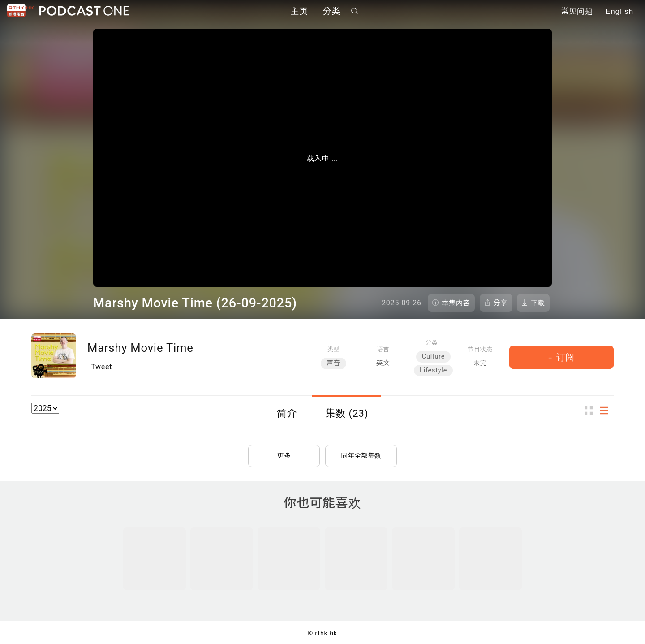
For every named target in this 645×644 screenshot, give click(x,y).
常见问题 (577, 13)
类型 (333, 349)
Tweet (101, 367)
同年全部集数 (361, 452)
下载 (538, 303)
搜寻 (355, 12)
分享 (501, 303)
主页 (299, 12)
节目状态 (480, 349)
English (620, 13)
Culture (433, 357)
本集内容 (456, 303)
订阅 (564, 357)
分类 (331, 12)
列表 (607, 411)
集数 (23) (347, 413)
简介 (287, 413)
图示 (591, 411)
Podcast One (84, 12)
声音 (333, 363)
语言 (383, 349)
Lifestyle (433, 370)
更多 (284, 452)
